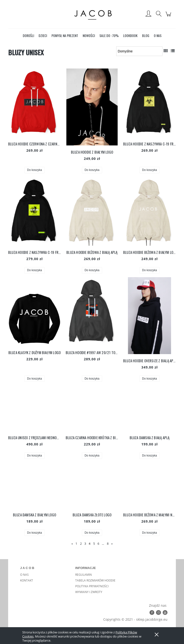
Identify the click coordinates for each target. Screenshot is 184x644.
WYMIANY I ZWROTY (89, 592)
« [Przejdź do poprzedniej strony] (72, 544)
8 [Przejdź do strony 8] (108, 544)
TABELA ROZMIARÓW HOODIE (95, 580)
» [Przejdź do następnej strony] (112, 544)
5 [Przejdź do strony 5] (94, 544)
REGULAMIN (83, 575)
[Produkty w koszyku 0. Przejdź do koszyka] (169, 16)
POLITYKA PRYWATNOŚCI (92, 586)
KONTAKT (27, 580)
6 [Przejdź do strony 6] (98, 544)
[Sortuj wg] (139, 51)
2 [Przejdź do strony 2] (81, 544)
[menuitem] (28, 35)
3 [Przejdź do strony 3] (85, 544)
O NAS (24, 575)
